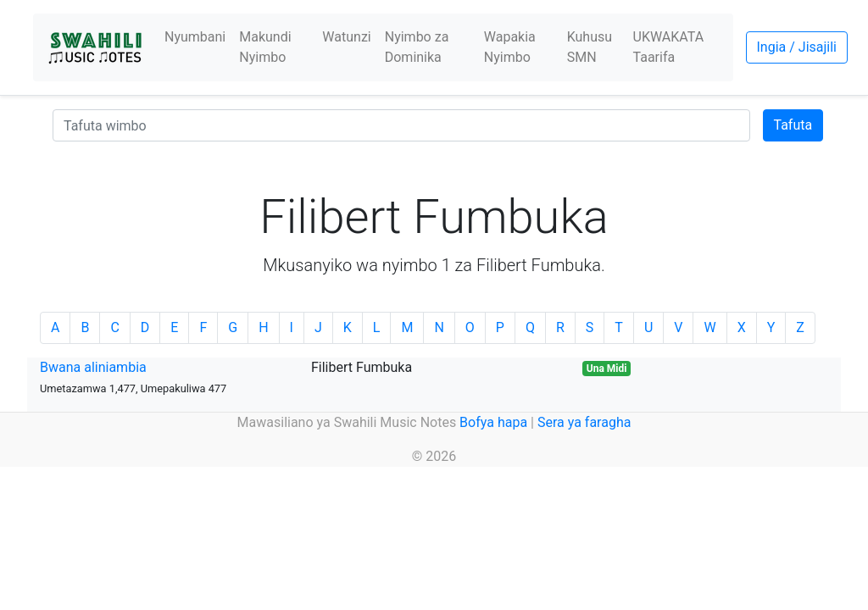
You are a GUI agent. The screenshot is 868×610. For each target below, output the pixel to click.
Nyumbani (195, 37)
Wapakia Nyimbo (510, 47)
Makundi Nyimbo (265, 47)
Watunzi (346, 37)
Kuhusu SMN (590, 47)
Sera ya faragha (584, 422)
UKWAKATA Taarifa (669, 47)
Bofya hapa (493, 422)
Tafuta (793, 125)
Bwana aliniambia (93, 367)
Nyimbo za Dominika (417, 47)
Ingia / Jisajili (797, 47)
